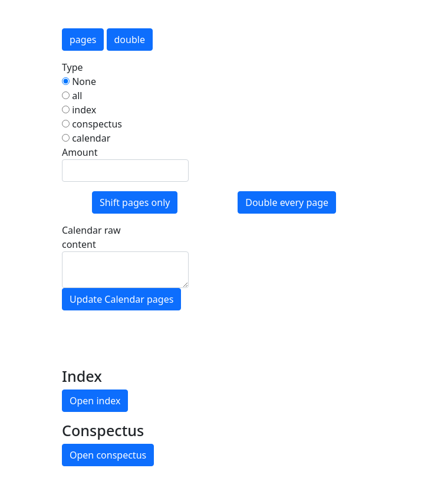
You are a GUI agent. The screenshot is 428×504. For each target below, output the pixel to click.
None (79, 81)
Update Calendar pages (121, 299)
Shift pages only (135, 202)
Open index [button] (95, 401)
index (79, 110)
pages (83, 40)
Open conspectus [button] (108, 455)
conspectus (92, 124)
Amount (80, 152)
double (130, 40)
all (72, 96)
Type (73, 67)
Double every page (287, 202)
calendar (86, 138)
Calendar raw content (91, 237)
